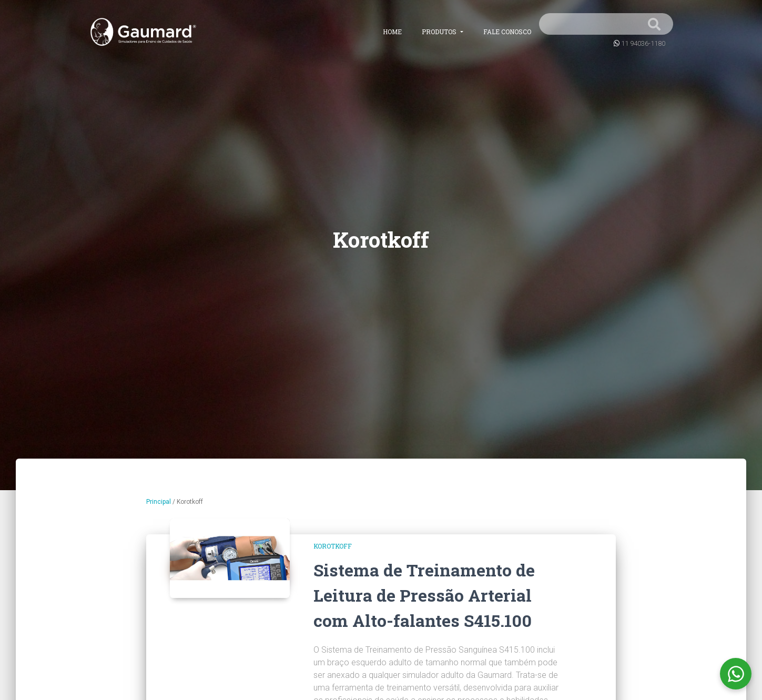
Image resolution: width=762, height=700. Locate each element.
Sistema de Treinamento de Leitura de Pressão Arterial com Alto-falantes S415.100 (424, 595)
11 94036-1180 (643, 43)
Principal (159, 502)
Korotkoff (333, 546)
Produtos (440, 32)
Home (392, 32)
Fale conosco (507, 32)
